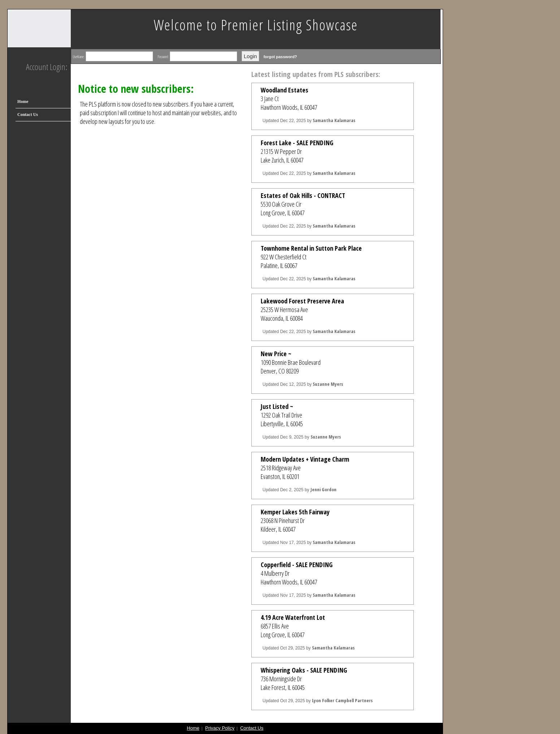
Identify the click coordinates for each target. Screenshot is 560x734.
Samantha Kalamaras (334, 120)
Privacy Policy (220, 728)
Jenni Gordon (324, 489)
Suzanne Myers (328, 384)
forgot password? (280, 57)
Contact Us (28, 115)
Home (23, 102)
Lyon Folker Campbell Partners (342, 700)
